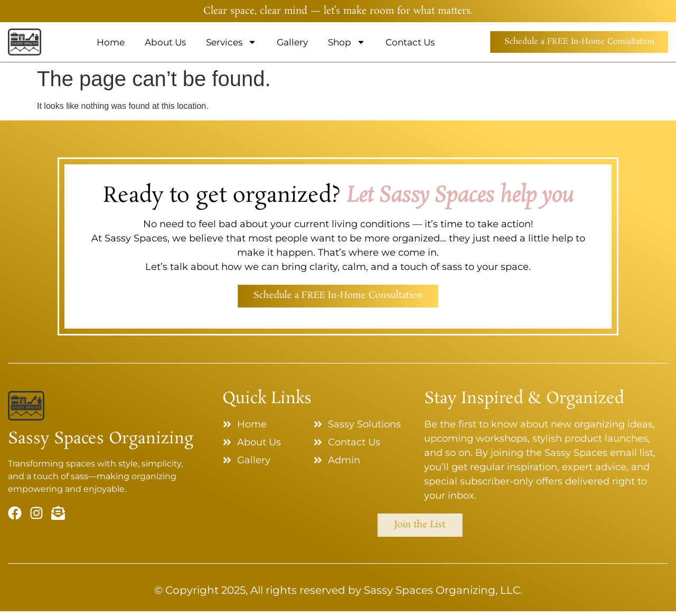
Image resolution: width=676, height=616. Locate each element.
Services (217, 42)
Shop (332, 42)
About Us (151, 42)
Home (96, 42)
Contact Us (396, 42)
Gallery (278, 42)
